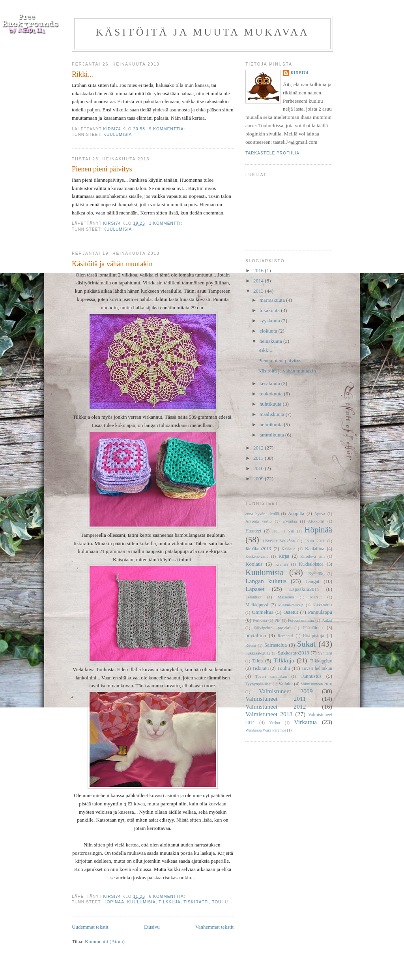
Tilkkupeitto (321, 661)
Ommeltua (263, 612)
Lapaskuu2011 (304, 589)
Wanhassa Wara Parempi (266, 730)
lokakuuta (270, 310)
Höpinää (114, 902)
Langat (312, 581)
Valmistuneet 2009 (286, 691)
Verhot (275, 723)
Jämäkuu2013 (258, 549)
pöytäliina (256, 635)
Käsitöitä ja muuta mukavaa (202, 32)
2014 (259, 281)
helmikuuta (272, 424)
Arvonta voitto (258, 521)
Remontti (285, 636)
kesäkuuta (270, 383)
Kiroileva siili (312, 556)
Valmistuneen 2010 (316, 684)
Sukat (306, 644)
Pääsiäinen (313, 628)
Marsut (316, 597)
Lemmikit (253, 597)
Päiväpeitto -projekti (272, 628)
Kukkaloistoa (311, 564)
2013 (259, 291)
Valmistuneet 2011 (276, 699)
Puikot (327, 620)
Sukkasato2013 (293, 653)
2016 (259, 270)
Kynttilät (316, 574)
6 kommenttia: (168, 896)
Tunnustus (311, 676)
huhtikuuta (271, 404)
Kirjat (284, 556)
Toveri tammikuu (271, 676)
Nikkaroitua (322, 605)
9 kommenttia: (168, 129)
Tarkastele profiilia (272, 153)
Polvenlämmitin (301, 620)
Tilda (257, 661)
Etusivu (152, 927)
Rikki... (82, 74)
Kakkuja (289, 549)
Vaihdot (286, 684)
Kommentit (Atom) (105, 941)
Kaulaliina (315, 549)
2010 (259, 468)
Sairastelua (276, 645)
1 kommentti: (166, 223)
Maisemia (286, 597)
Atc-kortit (316, 521)
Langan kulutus (266, 581)
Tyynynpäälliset (258, 684)
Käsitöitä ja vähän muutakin (112, 264)
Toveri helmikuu (317, 669)
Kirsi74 (300, 73)
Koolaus (254, 564)
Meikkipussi (257, 605)
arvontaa (290, 521)
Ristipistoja (313, 636)
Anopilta (296, 514)
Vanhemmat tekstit (214, 927)
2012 (259, 448)
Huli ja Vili (283, 531)
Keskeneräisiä (257, 556)
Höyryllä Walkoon (279, 541)
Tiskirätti (196, 902)
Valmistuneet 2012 (276, 706)
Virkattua (305, 722)
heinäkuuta (271, 341)
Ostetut (291, 612)
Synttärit (325, 653)
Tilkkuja (169, 902)
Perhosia (260, 620)
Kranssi (282, 564)
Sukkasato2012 (258, 653)
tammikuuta (272, 435)
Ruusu (251, 645)
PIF (278, 620)
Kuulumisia (118, 134)
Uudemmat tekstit (90, 927)
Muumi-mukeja (291, 605)
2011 (259, 458)
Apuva (320, 514)
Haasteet (253, 531)
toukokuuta (272, 394)
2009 (259, 479)
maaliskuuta (273, 414)
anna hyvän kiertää (262, 514)
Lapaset (255, 589)
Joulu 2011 (315, 541)
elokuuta (269, 331)
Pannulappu (320, 612)
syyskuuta (270, 321)
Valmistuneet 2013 (269, 714)
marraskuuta (273, 300)
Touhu (220, 902)
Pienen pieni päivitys (102, 169)
